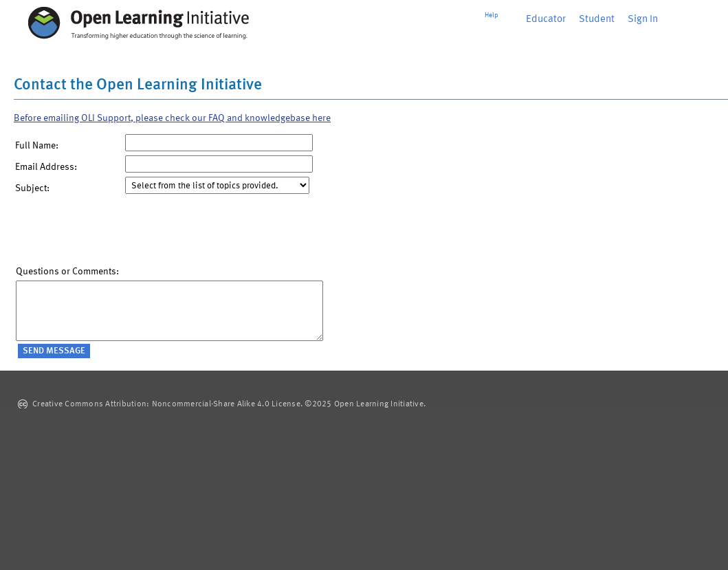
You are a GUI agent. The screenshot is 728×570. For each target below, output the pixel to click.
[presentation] (120, 233)
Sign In (643, 20)
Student (597, 20)
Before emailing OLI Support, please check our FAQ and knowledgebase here (172, 118)
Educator (546, 20)
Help (492, 15)
